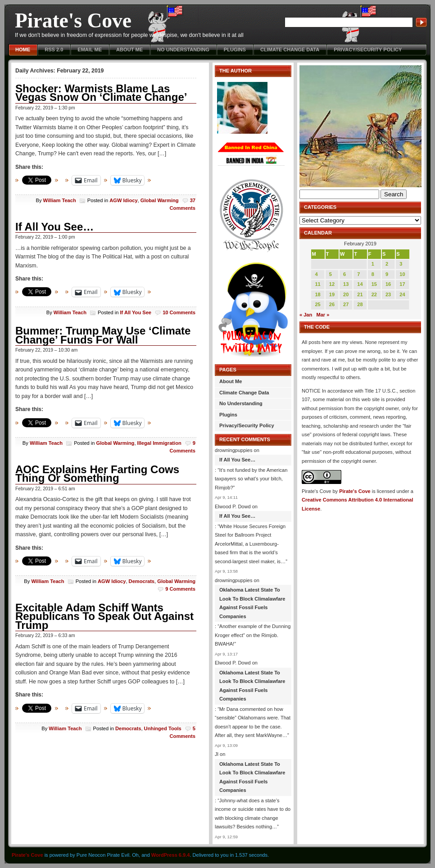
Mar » (323, 315)
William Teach (60, 200)
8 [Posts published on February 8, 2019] (373, 274)
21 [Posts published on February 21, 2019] (360, 294)
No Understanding (183, 50)
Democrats (142, 581)
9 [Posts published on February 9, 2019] (387, 274)
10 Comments (179, 312)
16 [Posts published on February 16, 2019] (388, 284)
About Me (129, 50)
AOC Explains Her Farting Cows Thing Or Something (97, 474)
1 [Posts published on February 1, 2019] (373, 264)
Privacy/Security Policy (368, 50)
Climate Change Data (290, 50)
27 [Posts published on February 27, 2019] (346, 304)
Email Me (90, 50)
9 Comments (180, 589)
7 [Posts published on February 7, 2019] (358, 274)
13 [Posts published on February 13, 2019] (346, 284)
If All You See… (54, 227)
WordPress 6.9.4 (171, 855)
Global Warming (160, 200)
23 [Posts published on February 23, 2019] (388, 294)
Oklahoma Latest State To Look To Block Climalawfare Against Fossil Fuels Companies (252, 603)
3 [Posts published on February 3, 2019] (401, 264)
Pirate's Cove (73, 20)
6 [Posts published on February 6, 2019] (344, 274)
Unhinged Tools (163, 728)
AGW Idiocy (123, 200)
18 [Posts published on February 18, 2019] (317, 294)
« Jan (306, 315)
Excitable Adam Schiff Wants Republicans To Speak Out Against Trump (104, 616)
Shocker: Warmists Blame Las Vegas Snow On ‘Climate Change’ (101, 93)
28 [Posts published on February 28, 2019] (360, 304)
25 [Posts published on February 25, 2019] (317, 304)
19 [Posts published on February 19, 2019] (332, 294)
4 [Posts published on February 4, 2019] (316, 274)
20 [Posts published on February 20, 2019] (346, 294)
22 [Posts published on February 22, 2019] (374, 294)
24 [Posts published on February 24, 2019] (402, 294)
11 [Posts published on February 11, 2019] (317, 284)
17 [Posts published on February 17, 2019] (402, 284)
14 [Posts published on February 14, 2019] (360, 284)
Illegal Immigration (159, 443)
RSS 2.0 (54, 50)
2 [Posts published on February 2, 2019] (387, 264)
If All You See (136, 312)
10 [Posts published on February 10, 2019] (402, 274)
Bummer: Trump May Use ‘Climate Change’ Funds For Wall (103, 335)
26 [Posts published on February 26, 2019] (332, 304)
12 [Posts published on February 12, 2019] (332, 284)
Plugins (235, 50)
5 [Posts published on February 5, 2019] (331, 274)
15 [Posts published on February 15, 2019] (374, 284)
